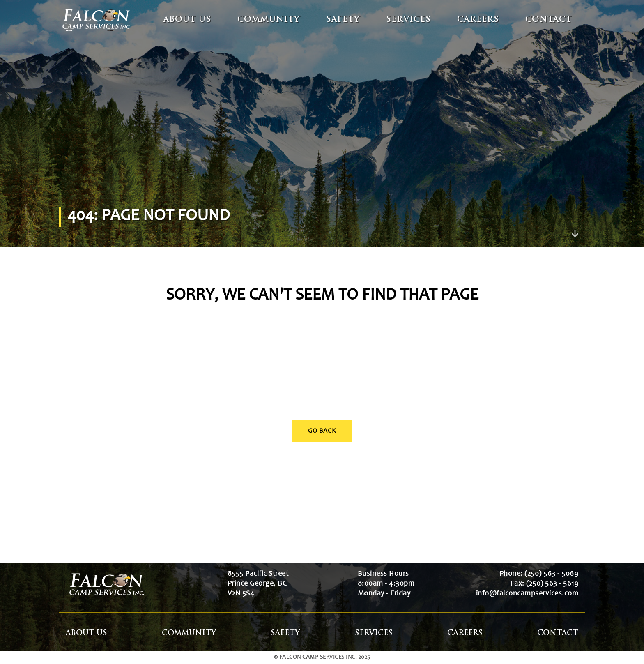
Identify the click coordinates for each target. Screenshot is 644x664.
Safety (343, 20)
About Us (187, 20)
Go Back (322, 431)
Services (408, 20)
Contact (549, 20)
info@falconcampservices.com (527, 594)
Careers (478, 20)
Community (269, 20)
